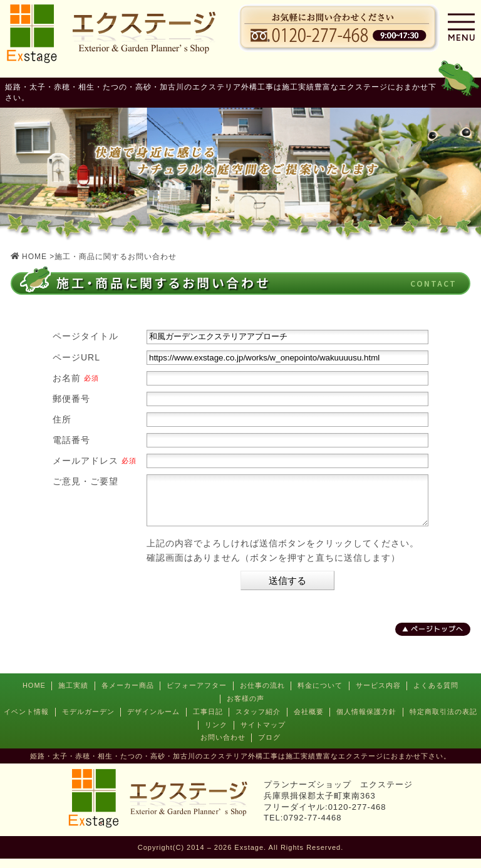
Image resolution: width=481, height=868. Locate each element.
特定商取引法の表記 (443, 721)
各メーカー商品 (128, 695)
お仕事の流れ (262, 695)
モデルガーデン (88, 721)
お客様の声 (246, 708)
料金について (320, 695)
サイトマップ (263, 734)
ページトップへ (437, 638)
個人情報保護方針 (366, 721)
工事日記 (208, 721)
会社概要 (309, 721)
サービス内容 (378, 695)
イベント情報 (26, 721)
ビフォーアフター (197, 695)
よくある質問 (436, 695)
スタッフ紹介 (258, 721)
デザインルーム (153, 721)
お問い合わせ (223, 747)
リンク (216, 734)
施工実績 (73, 695)
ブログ (269, 747)
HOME (34, 695)
